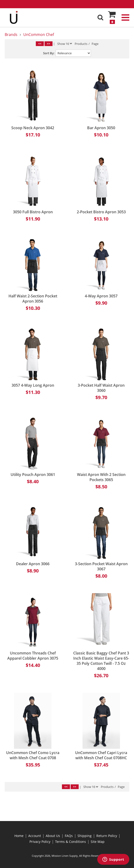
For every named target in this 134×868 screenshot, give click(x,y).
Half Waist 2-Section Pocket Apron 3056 (33, 299)
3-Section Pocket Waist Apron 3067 (101, 566)
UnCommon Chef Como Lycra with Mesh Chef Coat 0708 (33, 755)
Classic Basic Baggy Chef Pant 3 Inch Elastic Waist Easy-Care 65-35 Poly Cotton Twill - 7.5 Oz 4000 (101, 661)
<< (40, 44)
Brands (11, 35)
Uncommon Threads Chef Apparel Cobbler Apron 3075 (33, 656)
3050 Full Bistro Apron (33, 212)
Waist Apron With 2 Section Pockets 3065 (101, 477)
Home (19, 836)
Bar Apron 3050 (101, 128)
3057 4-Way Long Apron (33, 385)
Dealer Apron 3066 (33, 564)
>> (49, 44)
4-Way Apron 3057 (101, 296)
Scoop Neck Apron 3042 (33, 128)
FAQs (69, 836)
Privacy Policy (40, 842)
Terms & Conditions (71, 842)
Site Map (98, 842)
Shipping (85, 836)
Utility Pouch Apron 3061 (33, 475)
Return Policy (107, 836)
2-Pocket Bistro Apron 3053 (101, 212)
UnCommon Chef (39, 35)
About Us (53, 836)
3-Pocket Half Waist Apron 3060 (101, 388)
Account (35, 836)
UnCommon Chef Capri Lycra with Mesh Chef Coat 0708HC (101, 755)
